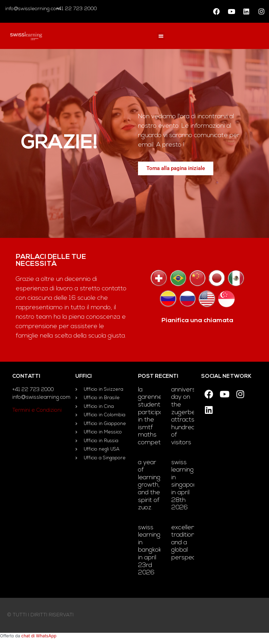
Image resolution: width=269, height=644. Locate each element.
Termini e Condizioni (37, 411)
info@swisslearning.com (33, 9)
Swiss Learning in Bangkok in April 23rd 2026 (150, 550)
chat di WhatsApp (39, 636)
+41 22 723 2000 (76, 9)
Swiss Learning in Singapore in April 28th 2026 (185, 485)
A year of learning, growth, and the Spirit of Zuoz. (150, 485)
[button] (161, 36)
